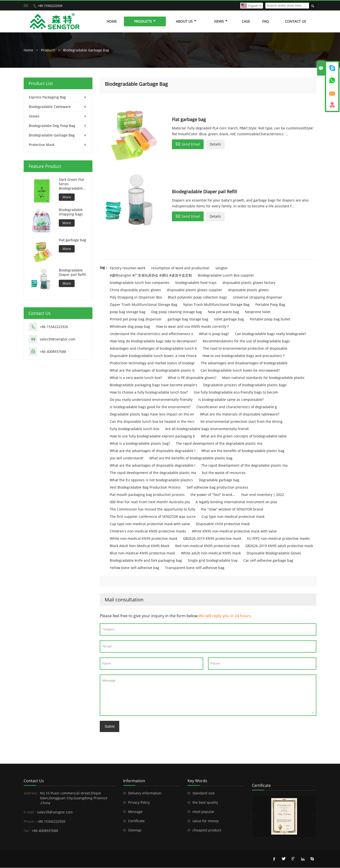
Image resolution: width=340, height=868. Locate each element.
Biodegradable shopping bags (71, 212)
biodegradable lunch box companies (140, 283)
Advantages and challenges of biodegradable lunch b (153, 349)
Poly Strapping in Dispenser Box (136, 297)
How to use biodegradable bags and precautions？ (244, 356)
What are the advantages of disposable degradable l (153, 451)
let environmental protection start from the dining (241, 422)
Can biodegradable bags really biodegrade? (270, 334)
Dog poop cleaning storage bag (177, 312)
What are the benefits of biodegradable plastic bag (243, 451)
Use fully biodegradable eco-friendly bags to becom (236, 392)
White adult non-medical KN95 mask (211, 553)
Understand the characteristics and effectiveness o (151, 334)
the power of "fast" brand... (213, 495)
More (67, 197)
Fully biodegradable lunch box (135, 429)
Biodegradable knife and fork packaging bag (146, 561)
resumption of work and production (180, 268)
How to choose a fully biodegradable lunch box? (149, 392)
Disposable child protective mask (223, 524)
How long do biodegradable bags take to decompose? (153, 341)
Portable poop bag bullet (270, 319)
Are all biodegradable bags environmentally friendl (207, 429)
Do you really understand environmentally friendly (151, 400)
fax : (27, 831)
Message (208, 695)
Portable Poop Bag (270, 305)
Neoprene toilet (258, 312)
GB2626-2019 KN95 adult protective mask (279, 546)
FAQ (265, 21)
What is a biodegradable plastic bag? (140, 444)
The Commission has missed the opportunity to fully (152, 509)
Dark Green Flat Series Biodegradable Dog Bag (71, 184)
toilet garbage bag (229, 319)
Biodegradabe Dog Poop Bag (52, 126)
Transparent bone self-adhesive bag (195, 568)
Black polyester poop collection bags (197, 297)
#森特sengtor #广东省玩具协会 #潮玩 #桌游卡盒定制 (151, 275)
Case (246, 21)
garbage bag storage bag (188, 319)
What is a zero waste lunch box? (136, 378)
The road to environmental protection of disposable (245, 349)
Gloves (34, 116)
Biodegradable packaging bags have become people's (154, 385)
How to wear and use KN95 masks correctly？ (193, 327)
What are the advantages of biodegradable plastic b (152, 371)
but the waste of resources (224, 473)
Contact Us (295, 21)
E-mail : (30, 812)
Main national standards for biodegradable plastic (263, 378)
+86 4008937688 (53, 352)
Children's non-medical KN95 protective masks (148, 531)
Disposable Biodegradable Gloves (274, 553)
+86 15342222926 (50, 6)
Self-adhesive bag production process (217, 487)
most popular (203, 812)
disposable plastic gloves (248, 290)
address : (31, 793)
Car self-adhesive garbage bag (268, 561)
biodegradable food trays (196, 283)
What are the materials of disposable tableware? (240, 414)
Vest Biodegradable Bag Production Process (145, 487)
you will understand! (127, 458)
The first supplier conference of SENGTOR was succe (153, 517)
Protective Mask (42, 145)
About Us (186, 21)
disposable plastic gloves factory (249, 283)
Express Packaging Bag (47, 97)
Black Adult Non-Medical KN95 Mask (140, 546)
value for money (206, 821)
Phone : (30, 822)
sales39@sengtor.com (58, 339)
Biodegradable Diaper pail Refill (72, 272)
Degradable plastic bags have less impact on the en (152, 414)
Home (112, 21)
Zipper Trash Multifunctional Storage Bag (144, 305)
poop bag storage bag (128, 312)
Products (145, 21)
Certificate (136, 821)
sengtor (222, 268)
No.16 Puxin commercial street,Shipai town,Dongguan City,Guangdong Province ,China (74, 798)
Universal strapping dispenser (258, 297)
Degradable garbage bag (219, 480)
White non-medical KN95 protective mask (144, 539)
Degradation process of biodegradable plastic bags (245, 385)
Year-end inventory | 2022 (262, 495)
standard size (204, 793)
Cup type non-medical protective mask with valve (150, 524)
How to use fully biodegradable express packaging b (152, 436)
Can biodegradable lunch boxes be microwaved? (240, 371)
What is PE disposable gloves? (192, 378)
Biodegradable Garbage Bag (86, 50)
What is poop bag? (214, 334)
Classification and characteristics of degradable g (237, 407)
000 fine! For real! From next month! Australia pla (150, 502)
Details (215, 144)
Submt (110, 727)
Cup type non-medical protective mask (233, 517)
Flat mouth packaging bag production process (147, 495)
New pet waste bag (223, 312)
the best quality (205, 803)
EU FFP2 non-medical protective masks (278, 539)
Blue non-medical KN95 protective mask (142, 553)
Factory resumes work (128, 268)
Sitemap (135, 830)
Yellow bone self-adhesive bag (135, 568)
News (221, 21)
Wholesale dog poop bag (130, 327)
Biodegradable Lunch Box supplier (226, 275)
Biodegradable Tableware (50, 107)
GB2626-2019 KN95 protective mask (212, 539)
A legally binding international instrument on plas (236, 502)
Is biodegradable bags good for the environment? (150, 407)
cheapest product (207, 830)
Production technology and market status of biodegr (152, 363)
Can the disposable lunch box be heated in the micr (152, 422)
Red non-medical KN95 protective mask (207, 546)
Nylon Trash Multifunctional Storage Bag (216, 305)
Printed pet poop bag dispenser (136, 319)
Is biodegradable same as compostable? (231, 400)
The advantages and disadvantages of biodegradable (244, 363)
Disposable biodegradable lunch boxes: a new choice (153, 356)
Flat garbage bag (72, 240)
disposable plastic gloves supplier (195, 290)
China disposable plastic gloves (135, 290)
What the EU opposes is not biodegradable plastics (151, 480)
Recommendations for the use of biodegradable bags (246, 341)
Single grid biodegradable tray (213, 561)
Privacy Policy (139, 803)
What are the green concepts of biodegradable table (244, 436)
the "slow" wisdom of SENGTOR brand (232, 509)
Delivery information (145, 793)
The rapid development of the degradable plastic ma (219, 444)
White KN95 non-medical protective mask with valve (234, 531)
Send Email (188, 144)
